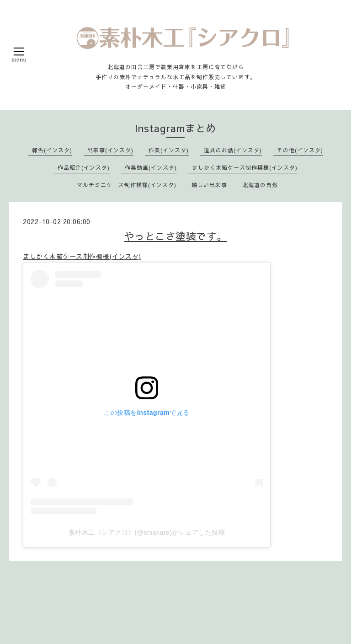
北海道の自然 (260, 185)
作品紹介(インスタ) (84, 167)
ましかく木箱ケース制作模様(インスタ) (245, 167)
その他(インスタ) (300, 150)
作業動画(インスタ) (151, 167)
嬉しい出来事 (209, 185)
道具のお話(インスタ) (233, 150)
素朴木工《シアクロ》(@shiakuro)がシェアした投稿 (147, 532)
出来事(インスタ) (110, 150)
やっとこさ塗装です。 (176, 236)
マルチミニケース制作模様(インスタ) (127, 185)
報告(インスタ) (52, 150)
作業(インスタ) (169, 150)
